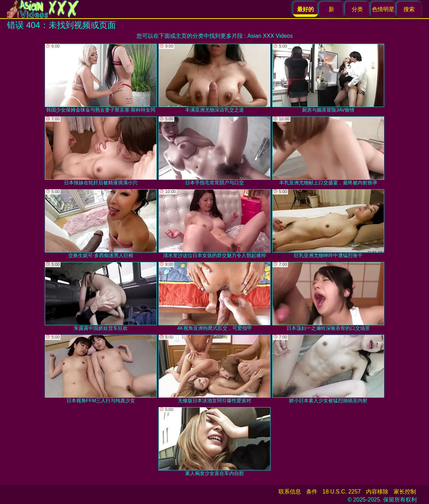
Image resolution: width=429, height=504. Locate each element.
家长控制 (405, 492)
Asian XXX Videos (270, 36)
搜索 (409, 9)
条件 (312, 492)
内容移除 (377, 492)
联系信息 (290, 492)
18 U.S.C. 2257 (342, 492)
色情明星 (383, 9)
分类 (357, 9)
